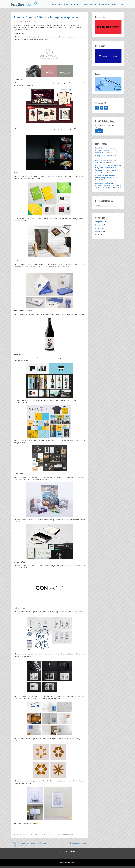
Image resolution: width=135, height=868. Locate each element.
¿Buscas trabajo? (104, 4)
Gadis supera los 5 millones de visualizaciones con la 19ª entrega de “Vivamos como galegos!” (108, 185)
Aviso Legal (63, 852)
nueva (97, 234)
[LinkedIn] (106, 108)
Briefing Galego (31, 22)
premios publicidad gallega (66, 834)
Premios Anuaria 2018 (50, 834)
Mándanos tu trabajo (89, 4)
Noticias (26, 834)
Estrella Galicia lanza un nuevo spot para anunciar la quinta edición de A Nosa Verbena (108, 150)
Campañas (19, 834)
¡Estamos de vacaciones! (79, 843)
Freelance (99, 228)
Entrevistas (99, 225)
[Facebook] (97, 108)
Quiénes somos (63, 4)
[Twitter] (102, 108)
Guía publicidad (75, 4)
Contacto (115, 4)
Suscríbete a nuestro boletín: (105, 125)
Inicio (54, 4)
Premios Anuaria (38, 834)
